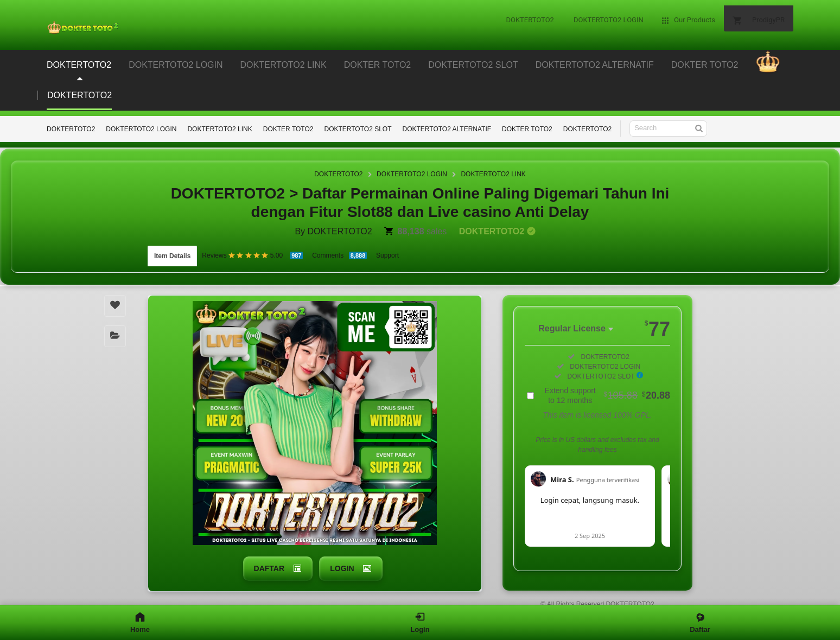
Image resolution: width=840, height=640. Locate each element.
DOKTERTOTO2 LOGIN (141, 129)
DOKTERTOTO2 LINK (219, 129)
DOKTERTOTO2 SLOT (358, 129)
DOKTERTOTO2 (71, 129)
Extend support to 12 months (607, 391)
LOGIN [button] (342, 562)
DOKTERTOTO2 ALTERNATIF (447, 129)
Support (387, 253)
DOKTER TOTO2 (288, 129)
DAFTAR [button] (268, 562)
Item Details (172, 254)
